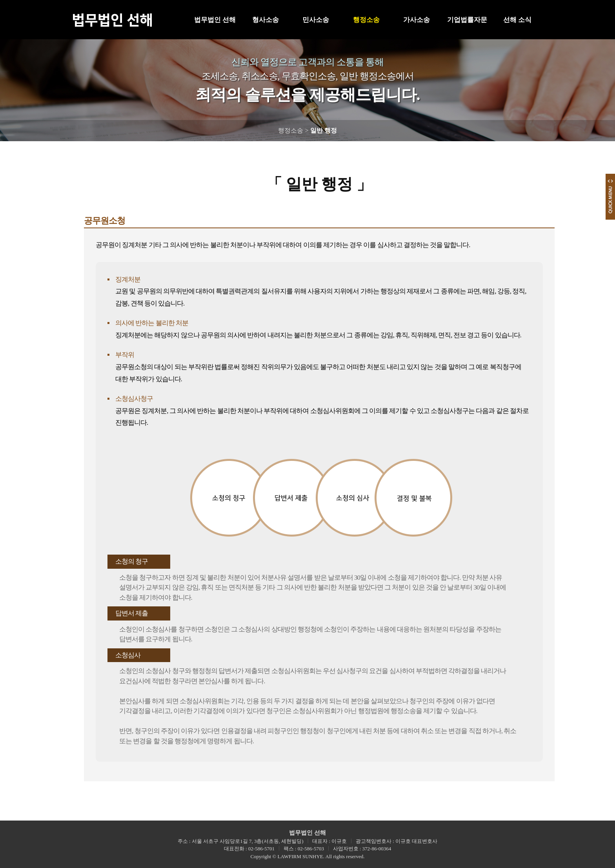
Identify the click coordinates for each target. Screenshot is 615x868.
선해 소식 (517, 20)
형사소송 (266, 20)
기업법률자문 (467, 20)
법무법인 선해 (215, 20)
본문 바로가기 (0, 0)
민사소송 (316, 20)
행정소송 (366, 20)
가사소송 (417, 20)
